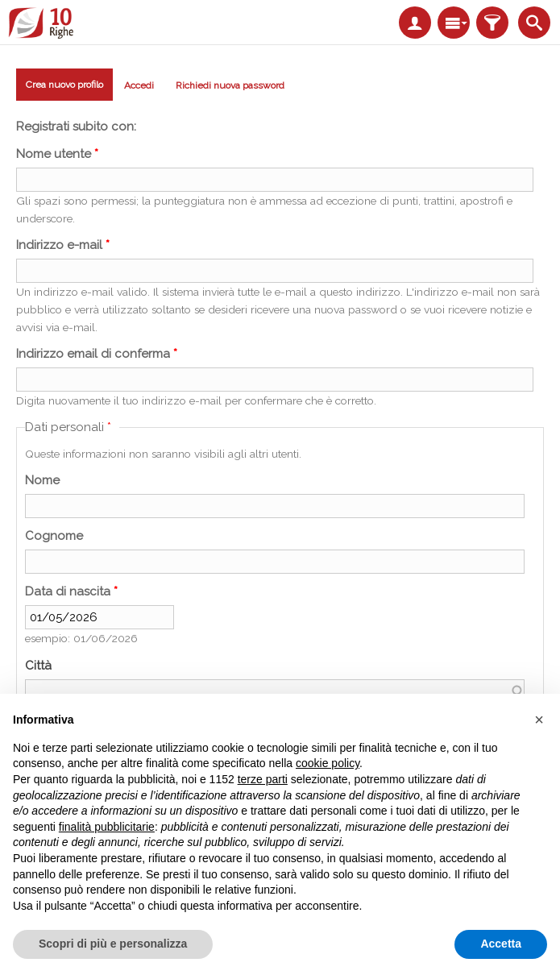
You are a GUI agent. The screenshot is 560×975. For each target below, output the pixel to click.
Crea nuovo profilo (64, 87)
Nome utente (57, 154)
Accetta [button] (501, 944)
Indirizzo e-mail (63, 245)
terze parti (263, 779)
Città (38, 666)
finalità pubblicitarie (107, 827)
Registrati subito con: (76, 127)
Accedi (139, 85)
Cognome (54, 536)
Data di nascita (71, 591)
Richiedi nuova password (230, 85)
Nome (42, 480)
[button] (539, 720)
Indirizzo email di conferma (97, 354)
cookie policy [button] (328, 763)
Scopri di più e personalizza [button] (113, 944)
